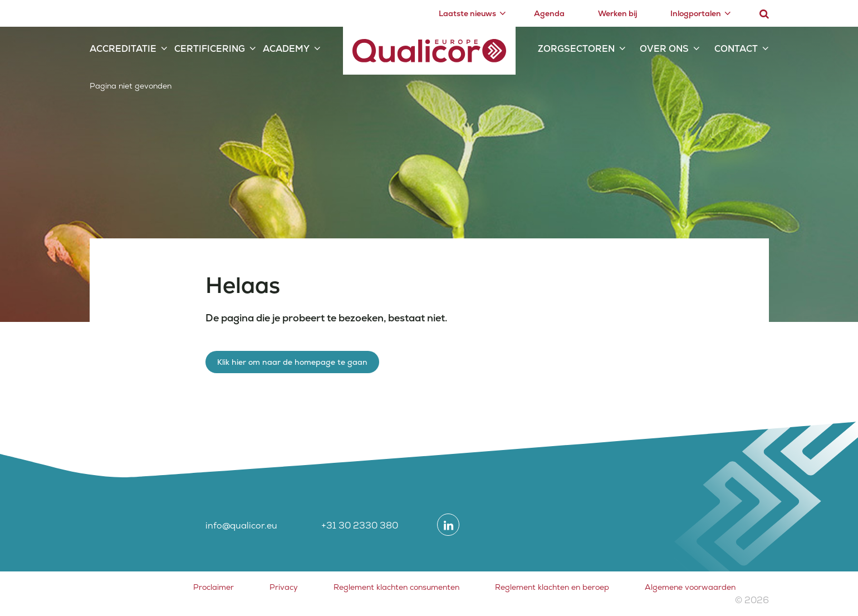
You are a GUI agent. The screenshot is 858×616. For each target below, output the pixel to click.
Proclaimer (214, 587)
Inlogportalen (696, 13)
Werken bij (617, 13)
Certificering (210, 49)
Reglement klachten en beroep (552, 587)
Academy (286, 49)
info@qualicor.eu (241, 525)
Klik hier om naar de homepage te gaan (292, 362)
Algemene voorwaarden (690, 587)
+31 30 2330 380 (360, 525)
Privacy (284, 587)
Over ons (664, 49)
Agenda (549, 13)
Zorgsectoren (576, 49)
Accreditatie (123, 49)
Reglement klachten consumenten (396, 587)
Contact (736, 49)
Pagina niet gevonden (131, 86)
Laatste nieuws (467, 13)
